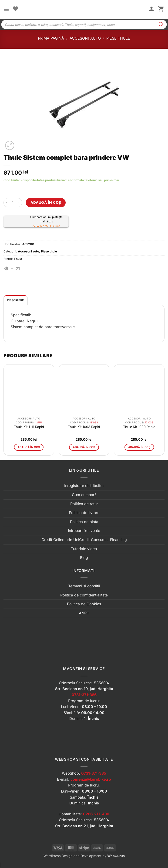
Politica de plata (84, 522)
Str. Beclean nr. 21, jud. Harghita (84, 826)
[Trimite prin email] (18, 269)
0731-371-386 (84, 695)
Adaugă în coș (46, 203)
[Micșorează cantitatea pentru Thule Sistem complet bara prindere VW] (6, 203)
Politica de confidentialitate (84, 595)
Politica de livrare (84, 513)
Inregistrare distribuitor (84, 486)
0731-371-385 (94, 773)
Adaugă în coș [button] (29, 447)
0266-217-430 (96, 814)
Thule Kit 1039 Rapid (139, 427)
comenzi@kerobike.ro (91, 779)
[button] (6, 9)
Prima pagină (51, 38)
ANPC (84, 613)
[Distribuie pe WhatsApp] (6, 269)
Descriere (16, 300)
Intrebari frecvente (84, 531)
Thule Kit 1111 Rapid (29, 427)
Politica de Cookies (84, 604)
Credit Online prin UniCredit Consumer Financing (84, 540)
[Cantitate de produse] (13, 203)
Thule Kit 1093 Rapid (84, 427)
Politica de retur (84, 504)
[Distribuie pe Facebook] (12, 269)
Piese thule (118, 38)
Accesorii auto (85, 38)
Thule (18, 259)
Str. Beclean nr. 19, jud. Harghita (84, 689)
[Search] (161, 24)
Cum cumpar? (84, 495)
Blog (84, 558)
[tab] (16, 300)
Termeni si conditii (84, 586)
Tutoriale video (84, 549)
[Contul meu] (151, 9)
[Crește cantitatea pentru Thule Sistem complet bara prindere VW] (19, 203)
